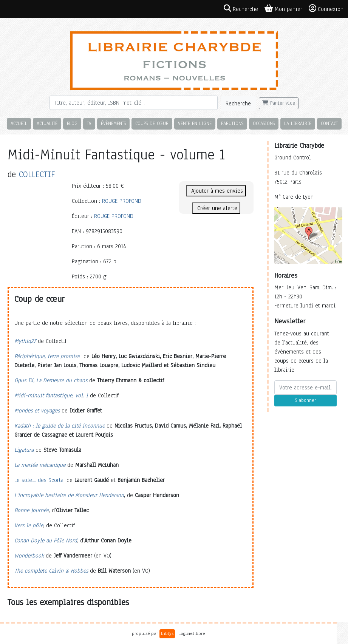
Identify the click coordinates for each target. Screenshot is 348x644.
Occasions (264, 123)
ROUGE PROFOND (122, 201)
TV (89, 123)
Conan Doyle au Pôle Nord (46, 541)
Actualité (47, 123)
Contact (329, 123)
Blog (72, 123)
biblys (167, 633)
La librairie (298, 123)
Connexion (326, 9)
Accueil (19, 123)
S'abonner (305, 400)
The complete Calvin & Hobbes (51, 571)
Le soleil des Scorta (39, 480)
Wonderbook (29, 556)
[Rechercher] (134, 103)
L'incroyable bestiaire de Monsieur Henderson (69, 495)
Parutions (232, 123)
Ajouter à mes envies (216, 191)
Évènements (113, 123)
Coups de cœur (152, 123)
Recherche (238, 103)
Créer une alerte (216, 208)
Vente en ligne (195, 123)
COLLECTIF (37, 174)
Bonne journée (32, 510)
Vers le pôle (29, 525)
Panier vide (279, 103)
